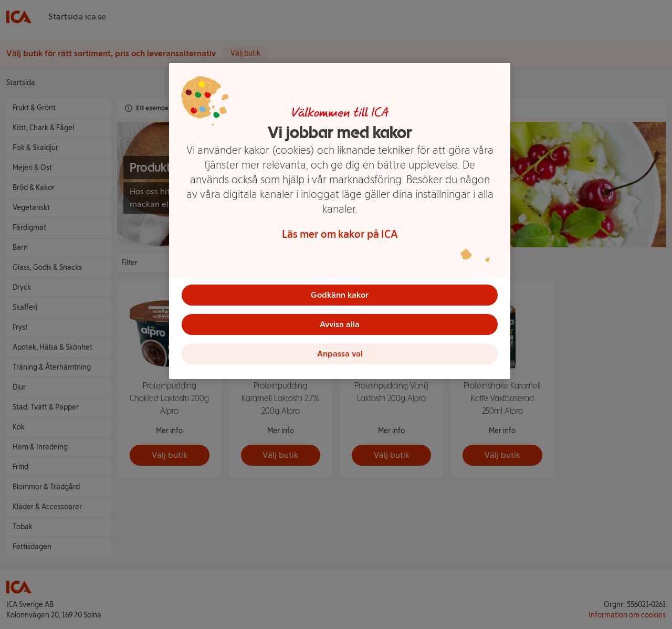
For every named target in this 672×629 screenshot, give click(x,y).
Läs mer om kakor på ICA (340, 234)
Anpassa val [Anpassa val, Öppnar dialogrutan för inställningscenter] (340, 354)
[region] (340, 221)
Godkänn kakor (340, 295)
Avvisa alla (340, 324)
